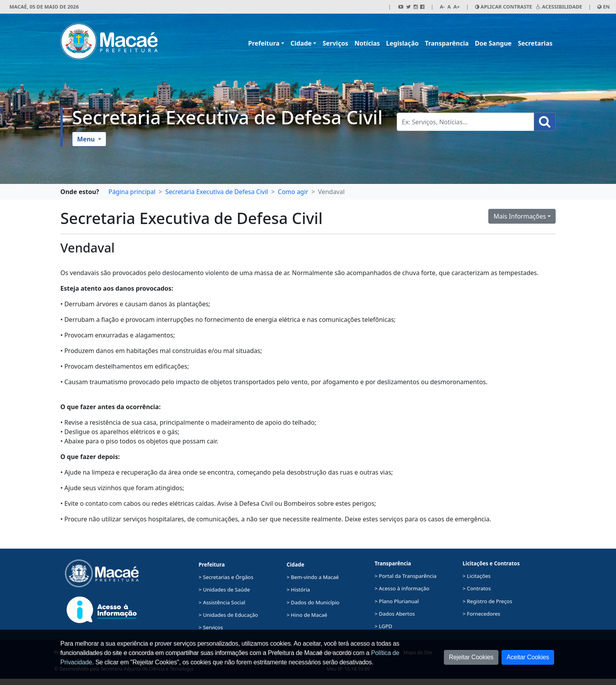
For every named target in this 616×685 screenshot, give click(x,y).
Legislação (403, 43)
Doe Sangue (493, 43)
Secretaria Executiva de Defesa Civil (227, 117)
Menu (87, 139)
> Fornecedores (481, 614)
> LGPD (383, 626)
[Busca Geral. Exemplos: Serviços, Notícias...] (466, 122)
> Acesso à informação (402, 588)
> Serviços (211, 627)
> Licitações (477, 576)
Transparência (447, 43)
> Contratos (477, 588)
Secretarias (535, 43)
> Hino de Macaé (307, 615)
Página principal (132, 192)
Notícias (367, 43)
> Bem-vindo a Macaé (313, 577)
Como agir (293, 192)
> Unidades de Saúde (224, 590)
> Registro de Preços (487, 601)
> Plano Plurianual (397, 601)
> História (298, 590)
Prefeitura (264, 43)
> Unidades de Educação (228, 615)
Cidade (301, 43)
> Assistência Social (222, 602)
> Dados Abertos (395, 614)
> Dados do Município (313, 602)
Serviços (335, 43)
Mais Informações (520, 216)
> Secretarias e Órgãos (226, 577)
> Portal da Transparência (406, 576)
